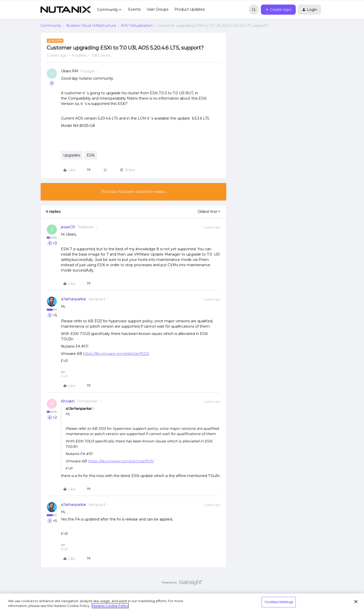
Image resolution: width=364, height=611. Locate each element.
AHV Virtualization (137, 26)
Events (134, 9)
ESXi (91, 155)
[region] (182, 602)
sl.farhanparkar (74, 299)
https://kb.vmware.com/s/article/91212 (116, 354)
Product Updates (190, 9)
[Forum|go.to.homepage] (66, 10)
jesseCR (68, 227)
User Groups (157, 9)
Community (51, 26)
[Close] (356, 602)
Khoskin (68, 401)
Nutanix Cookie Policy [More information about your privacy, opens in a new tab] (110, 606)
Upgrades (72, 155)
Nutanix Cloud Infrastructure (91, 26)
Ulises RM (70, 71)
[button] (278, 10)
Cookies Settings (279, 602)
